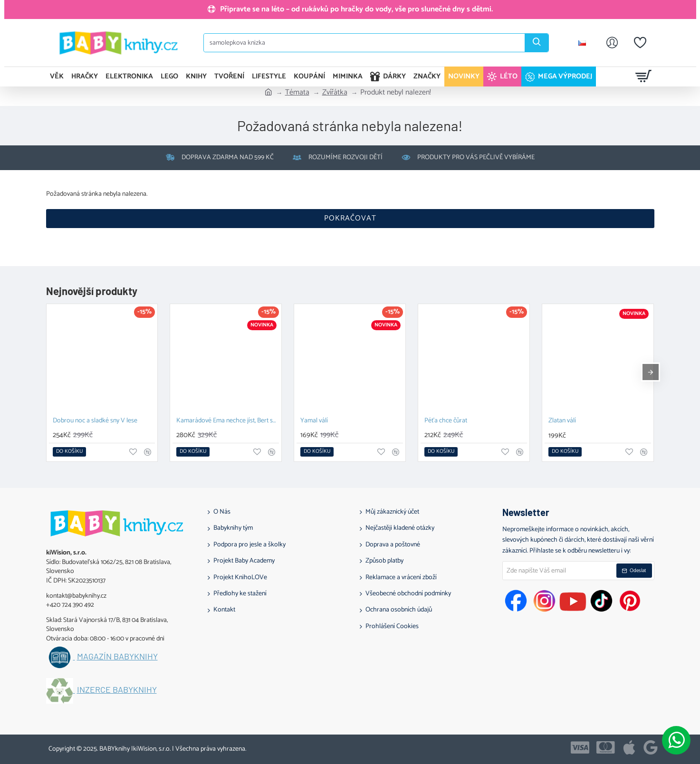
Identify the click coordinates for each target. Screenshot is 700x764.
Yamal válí (314, 421)
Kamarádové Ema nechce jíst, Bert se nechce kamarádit (228, 421)
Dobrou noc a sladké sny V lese (95, 421)
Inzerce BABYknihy (117, 690)
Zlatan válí (562, 421)
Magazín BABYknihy (117, 657)
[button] (69, 452)
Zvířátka (335, 93)
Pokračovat (350, 218)
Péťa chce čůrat (446, 421)
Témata (297, 93)
